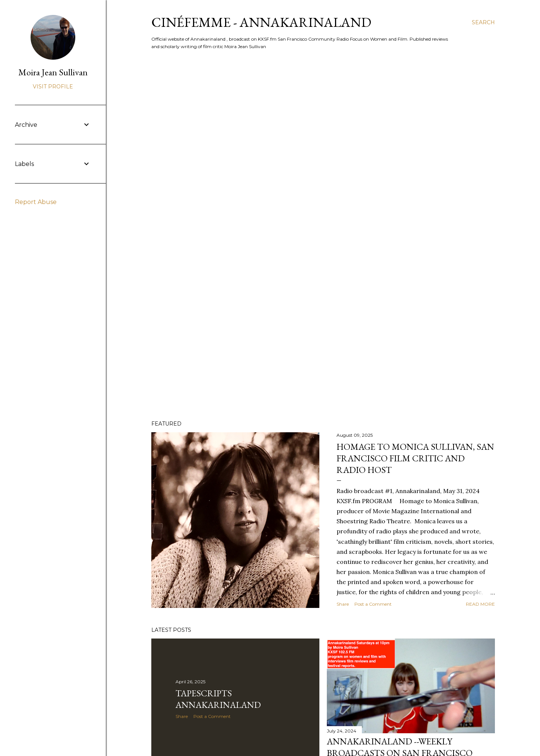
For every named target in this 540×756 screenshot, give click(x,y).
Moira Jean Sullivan (53, 72)
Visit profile (53, 87)
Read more (480, 604)
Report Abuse (36, 202)
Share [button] (343, 604)
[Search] (483, 22)
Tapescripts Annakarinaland (218, 699)
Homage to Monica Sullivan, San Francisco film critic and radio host (415, 458)
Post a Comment (373, 604)
